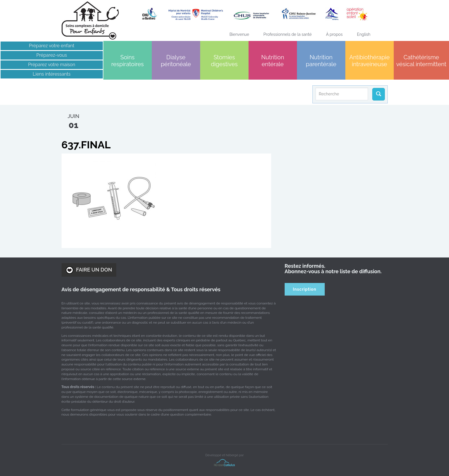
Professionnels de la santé (288, 34)
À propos (334, 34)
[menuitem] (364, 34)
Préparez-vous (52, 55)
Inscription (305, 289)
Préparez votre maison (52, 65)
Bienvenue (239, 34)
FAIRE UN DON (89, 270)
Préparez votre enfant (52, 46)
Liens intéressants (52, 74)
